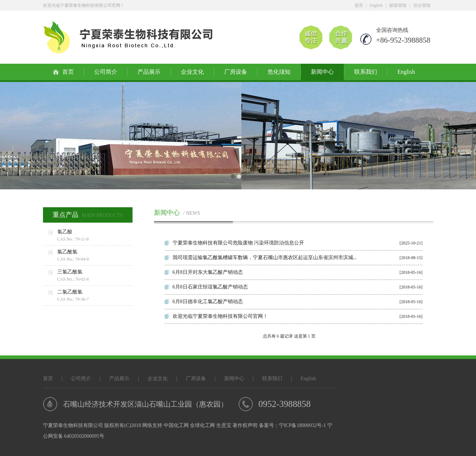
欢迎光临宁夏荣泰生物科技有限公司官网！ (220, 316)
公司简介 (106, 72)
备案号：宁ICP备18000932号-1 (292, 425)
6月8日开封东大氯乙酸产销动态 (208, 272)
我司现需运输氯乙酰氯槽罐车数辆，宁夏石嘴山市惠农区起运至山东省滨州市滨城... (265, 258)
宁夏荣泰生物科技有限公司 (73, 425)
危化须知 (279, 72)
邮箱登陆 (398, 5)
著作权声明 (245, 425)
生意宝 (224, 425)
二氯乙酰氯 (95, 296)
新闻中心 (322, 72)
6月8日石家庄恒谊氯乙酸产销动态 (210, 287)
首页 (359, 5)
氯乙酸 (95, 236)
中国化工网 (176, 425)
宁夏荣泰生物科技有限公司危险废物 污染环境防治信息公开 (239, 243)
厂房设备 (236, 72)
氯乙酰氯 (95, 256)
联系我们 (366, 72)
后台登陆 (422, 5)
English (376, 5)
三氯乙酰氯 (95, 276)
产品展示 (149, 72)
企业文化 (192, 72)
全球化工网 (202, 425)
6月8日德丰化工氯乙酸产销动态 (208, 302)
